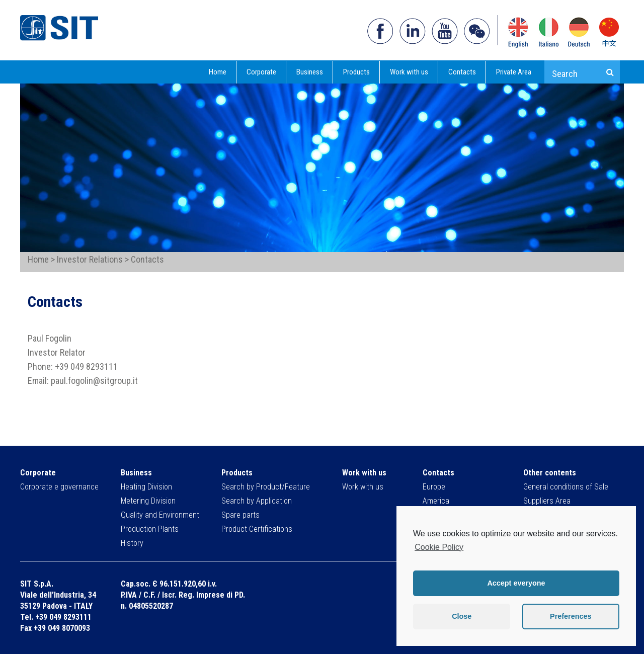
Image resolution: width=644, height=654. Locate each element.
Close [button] (462, 616)
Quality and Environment (160, 515)
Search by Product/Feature (266, 487)
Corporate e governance (59, 487)
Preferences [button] (571, 616)
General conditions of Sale (566, 487)
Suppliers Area (547, 501)
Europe (434, 487)
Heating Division (146, 487)
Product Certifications (257, 529)
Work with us (363, 487)
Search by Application (257, 501)
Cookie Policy (439, 547)
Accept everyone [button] (516, 583)
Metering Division (148, 501)
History (132, 543)
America (436, 501)
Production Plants (150, 529)
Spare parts (240, 515)
